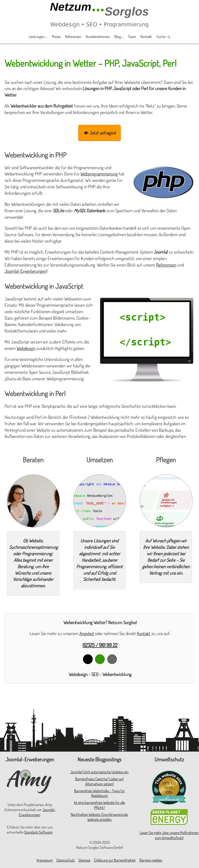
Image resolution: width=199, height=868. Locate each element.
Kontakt (155, 37)
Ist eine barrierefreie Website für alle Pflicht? (99, 805)
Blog (122, 37)
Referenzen (70, 37)
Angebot (87, 633)
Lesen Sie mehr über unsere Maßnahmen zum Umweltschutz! (169, 835)
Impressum (45, 860)
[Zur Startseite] (99, 15)
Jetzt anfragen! (99, 133)
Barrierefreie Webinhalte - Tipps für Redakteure (99, 793)
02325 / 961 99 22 (100, 645)
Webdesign (26, 348)
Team (139, 37)
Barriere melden (151, 860)
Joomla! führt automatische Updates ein (99, 772)
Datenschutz (66, 860)
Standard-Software (38, 832)
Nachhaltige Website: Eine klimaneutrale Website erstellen (99, 817)
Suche (172, 37)
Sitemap (84, 860)
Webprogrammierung (99, 174)
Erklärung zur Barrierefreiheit (115, 860)
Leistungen (26, 37)
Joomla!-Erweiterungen (26, 271)
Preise (49, 37)
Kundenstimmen (99, 37)
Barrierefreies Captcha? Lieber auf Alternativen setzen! (99, 781)
